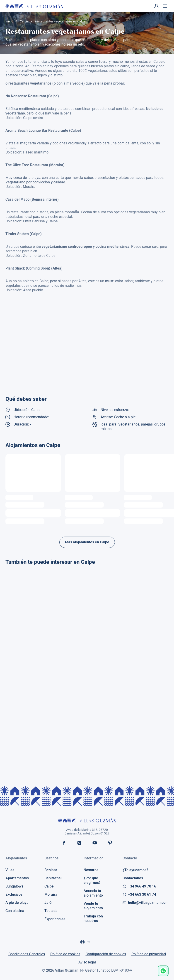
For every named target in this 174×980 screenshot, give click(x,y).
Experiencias (55, 919)
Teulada (51, 911)
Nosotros (91, 870)
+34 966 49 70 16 (139, 886)
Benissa (51, 870)
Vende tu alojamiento (93, 906)
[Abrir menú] (165, 6)
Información (94, 858)
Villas (10, 870)
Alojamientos (16, 858)
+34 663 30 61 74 (139, 894)
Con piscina (15, 911)
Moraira (51, 894)
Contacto (130, 858)
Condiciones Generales (27, 954)
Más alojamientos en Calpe (87, 542)
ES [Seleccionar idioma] (87, 942)
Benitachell (53, 878)
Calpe (24, 21)
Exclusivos (14, 894)
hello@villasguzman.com (146, 903)
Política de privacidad (149, 954)
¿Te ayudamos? (135, 870)
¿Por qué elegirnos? (92, 880)
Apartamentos (17, 878)
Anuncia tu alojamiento (93, 893)
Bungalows (14, 886)
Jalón (49, 903)
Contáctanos (133, 878)
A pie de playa (17, 903)
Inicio (9, 21)
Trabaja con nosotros (93, 918)
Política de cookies (65, 954)
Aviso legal (87, 962)
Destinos (51, 858)
